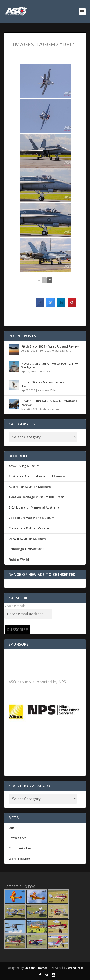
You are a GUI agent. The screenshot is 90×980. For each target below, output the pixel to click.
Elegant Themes (36, 968)
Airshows (45, 372)
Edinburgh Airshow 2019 (26, 549)
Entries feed (18, 838)
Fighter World (19, 559)
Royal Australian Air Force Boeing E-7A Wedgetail (50, 365)
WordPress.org (19, 859)
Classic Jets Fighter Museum (29, 528)
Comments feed (21, 848)
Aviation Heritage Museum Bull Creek (36, 497)
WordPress (76, 968)
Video (54, 390)
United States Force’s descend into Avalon (47, 384)
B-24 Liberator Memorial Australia (34, 507)
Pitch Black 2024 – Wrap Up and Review (50, 346)
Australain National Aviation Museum (37, 476)
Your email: (15, 606)
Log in (13, 828)
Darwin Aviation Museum (27, 539)
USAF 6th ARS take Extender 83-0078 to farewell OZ (50, 403)
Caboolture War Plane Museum (32, 518)
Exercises (45, 351)
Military (67, 351)
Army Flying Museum (24, 466)
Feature (56, 351)
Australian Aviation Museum (30, 487)
